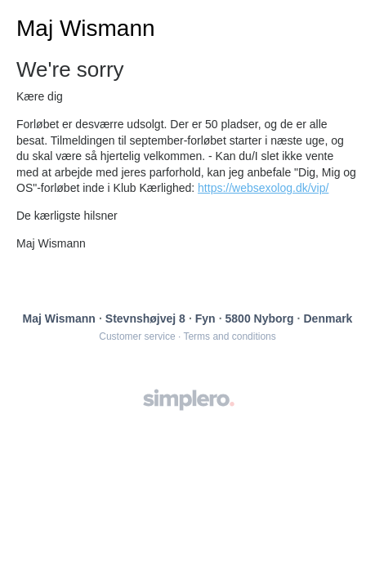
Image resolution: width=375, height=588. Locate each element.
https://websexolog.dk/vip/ (263, 188)
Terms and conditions (229, 336)
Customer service (137, 336)
